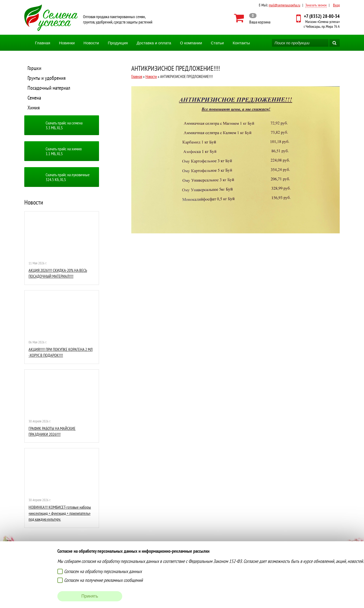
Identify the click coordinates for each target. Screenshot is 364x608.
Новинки (67, 43)
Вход (336, 5)
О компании (191, 43)
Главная (43, 43)
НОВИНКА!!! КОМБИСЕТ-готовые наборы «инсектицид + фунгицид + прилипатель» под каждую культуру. (60, 513)
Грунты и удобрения (47, 78)
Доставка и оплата (154, 43)
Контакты (241, 43)
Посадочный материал (49, 88)
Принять (90, 596)
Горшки (34, 68)
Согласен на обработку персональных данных (103, 571)
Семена (34, 98)
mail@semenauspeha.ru (284, 5)
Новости (91, 43)
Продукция (118, 43)
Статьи (217, 43)
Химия (34, 108)
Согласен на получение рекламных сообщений (103, 580)
